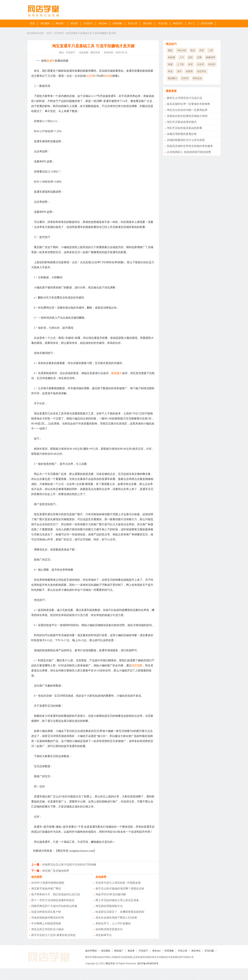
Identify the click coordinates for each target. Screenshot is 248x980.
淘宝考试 (148, 23)
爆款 (170, 50)
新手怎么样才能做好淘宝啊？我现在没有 (120, 889)
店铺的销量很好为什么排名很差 (186, 140)
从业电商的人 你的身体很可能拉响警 (189, 152)
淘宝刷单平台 (104, 935)
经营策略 (117, 23)
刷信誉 (74, 23)
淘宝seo (103, 23)
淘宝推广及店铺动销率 (56, 871)
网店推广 (60, 23)
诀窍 (179, 71)
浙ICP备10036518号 (148, 964)
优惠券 (189, 71)
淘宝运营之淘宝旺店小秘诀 (47, 929)
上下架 (180, 64)
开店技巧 (88, 23)
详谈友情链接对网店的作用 (47, 918)
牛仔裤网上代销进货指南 (46, 923)
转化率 (108, 76)
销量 (170, 64)
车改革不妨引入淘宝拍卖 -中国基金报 (118, 883)
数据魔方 (117, 373)
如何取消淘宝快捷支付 (109, 929)
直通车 (51, 61)
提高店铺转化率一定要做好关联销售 (189, 104)
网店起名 (197, 78)
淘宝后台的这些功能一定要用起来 (187, 110)
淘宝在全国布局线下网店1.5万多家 (116, 918)
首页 (32, 23)
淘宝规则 (45, 23)
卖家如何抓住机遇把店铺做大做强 (187, 116)
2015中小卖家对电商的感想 (48, 883)
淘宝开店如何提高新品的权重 (184, 128)
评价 (202, 50)
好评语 (185, 78)
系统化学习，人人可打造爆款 (113, 923)
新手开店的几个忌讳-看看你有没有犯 (53, 935)
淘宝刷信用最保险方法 (109, 906)
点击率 (90, 76)
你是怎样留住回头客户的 (46, 912)
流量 (199, 57)
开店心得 (133, 23)
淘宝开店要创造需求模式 (182, 122)
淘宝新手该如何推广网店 (46, 889)
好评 (190, 64)
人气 (182, 57)
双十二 (192, 23)
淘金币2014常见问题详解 (111, 894)
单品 (170, 71)
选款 (190, 57)
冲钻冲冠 (182, 50)
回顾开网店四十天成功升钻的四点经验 (54, 906)
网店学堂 (110, 964)
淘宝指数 (137, 666)
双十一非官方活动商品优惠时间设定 (53, 900)
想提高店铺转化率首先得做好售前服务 (190, 146)
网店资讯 (178, 23)
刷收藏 (171, 57)
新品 (193, 50)
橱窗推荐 (211, 57)
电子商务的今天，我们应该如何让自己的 (56, 894)
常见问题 (163, 23)
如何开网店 (91, 951)
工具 (211, 50)
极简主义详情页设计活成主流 (184, 98)
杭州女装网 (207, 23)
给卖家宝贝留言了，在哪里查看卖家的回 (120, 912)
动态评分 (202, 71)
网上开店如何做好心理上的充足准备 (117, 900)
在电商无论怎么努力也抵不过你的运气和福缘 (69, 864)
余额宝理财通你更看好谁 (182, 134)
